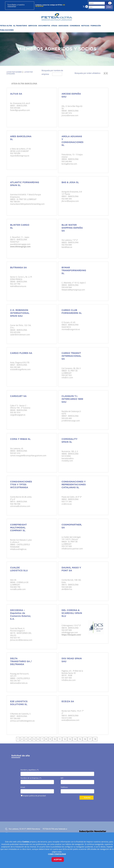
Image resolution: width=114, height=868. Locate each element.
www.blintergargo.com (20, 247)
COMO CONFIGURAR (57, 854)
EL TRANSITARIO (20, 26)
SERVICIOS (33, 26)
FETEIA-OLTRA (6, 26)
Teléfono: (64, 787)
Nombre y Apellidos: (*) (30, 770)
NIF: (62, 778)
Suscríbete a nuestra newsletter (16, 6)
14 (75, 739)
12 (65, 739)
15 (80, 739)
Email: (23, 787)
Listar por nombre (14, 72)
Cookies (26, 842)
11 (60, 739)
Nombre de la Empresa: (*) (31, 778)
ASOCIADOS (63, 26)
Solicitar (87, 798)
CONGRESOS (75, 26)
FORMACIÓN (96, 26)
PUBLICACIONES (7, 30)
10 (55, 739)
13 (70, 739)
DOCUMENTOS (44, 26)
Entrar (109, 7)
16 (85, 739)
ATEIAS (54, 26)
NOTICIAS (85, 26)
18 (95, 739)
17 (90, 739)
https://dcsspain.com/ (71, 635)
